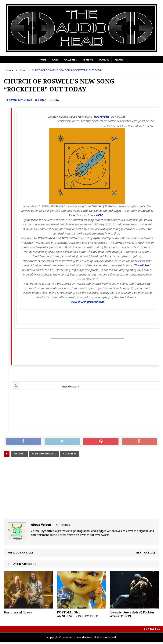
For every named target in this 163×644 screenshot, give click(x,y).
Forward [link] (74, 386)
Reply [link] (65, 386)
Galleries (71, 60)
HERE (99, 215)
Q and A (104, 60)
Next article (146, 552)
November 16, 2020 (20, 100)
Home (43, 60)
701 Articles (63, 525)
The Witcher (142, 265)
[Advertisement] (81, 488)
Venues (119, 60)
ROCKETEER (101, 117)
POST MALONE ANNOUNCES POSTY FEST (77, 614)
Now (55, 60)
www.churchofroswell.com (87, 302)
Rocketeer (70, 454)
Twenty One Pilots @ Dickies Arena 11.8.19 (132, 614)
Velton (42, 100)
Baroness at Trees (18, 612)
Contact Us (152, 629)
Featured (19, 454)
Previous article (20, 552)
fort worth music (44, 454)
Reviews (88, 60)
